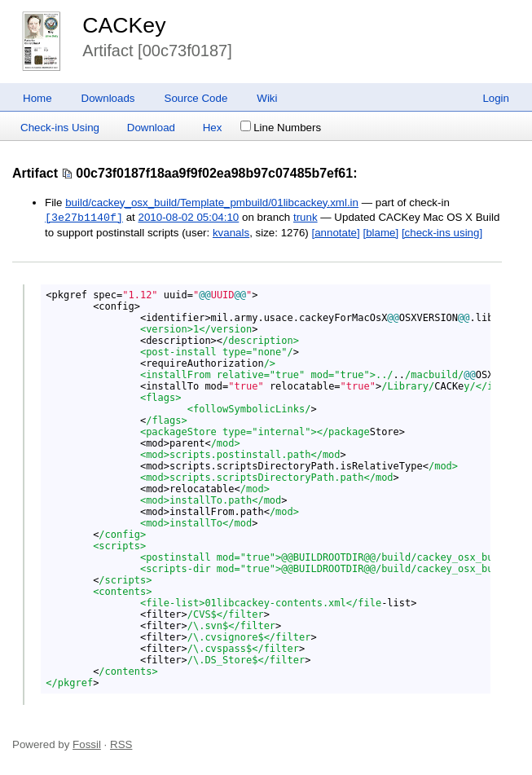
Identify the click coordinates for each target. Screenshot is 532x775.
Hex (213, 128)
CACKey (124, 25)
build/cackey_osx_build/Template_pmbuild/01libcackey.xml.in (212, 203)
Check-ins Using (60, 128)
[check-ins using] (442, 233)
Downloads (108, 98)
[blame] (380, 233)
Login (496, 98)
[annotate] (335, 233)
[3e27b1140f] (84, 218)
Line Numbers (281, 128)
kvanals (231, 233)
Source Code (196, 98)
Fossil (87, 744)
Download (151, 128)
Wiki (267, 98)
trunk (306, 218)
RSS (121, 744)
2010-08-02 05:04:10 (189, 218)
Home (37, 98)
